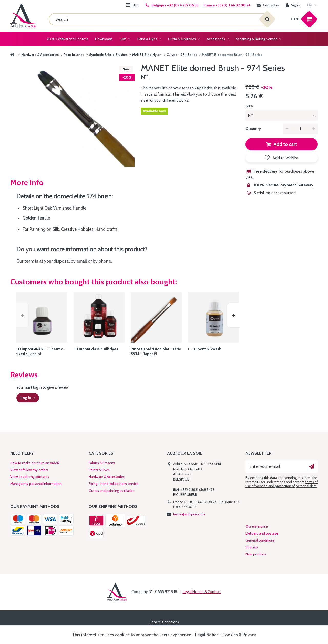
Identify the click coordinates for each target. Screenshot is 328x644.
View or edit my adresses (30, 477)
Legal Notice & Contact (202, 592)
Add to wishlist (285, 158)
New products (256, 554)
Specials (252, 547)
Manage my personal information (36, 484)
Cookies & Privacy (239, 635)
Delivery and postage (262, 533)
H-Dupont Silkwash (205, 349)
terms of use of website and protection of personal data (282, 484)
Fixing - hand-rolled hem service (114, 484)
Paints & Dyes (99, 470)
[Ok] (312, 466)
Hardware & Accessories (107, 477)
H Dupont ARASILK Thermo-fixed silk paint (41, 352)
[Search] (158, 19)
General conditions (260, 540)
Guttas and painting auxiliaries (111, 491)
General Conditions (164, 622)
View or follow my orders (29, 470)
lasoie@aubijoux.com (189, 514)
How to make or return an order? (35, 463)
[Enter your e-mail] (282, 466)
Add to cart (285, 144)
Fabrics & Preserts (102, 463)
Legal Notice (207, 635)
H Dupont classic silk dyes (96, 349)
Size (250, 106)
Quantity (253, 129)
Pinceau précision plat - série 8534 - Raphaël (156, 352)
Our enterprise (257, 526)
